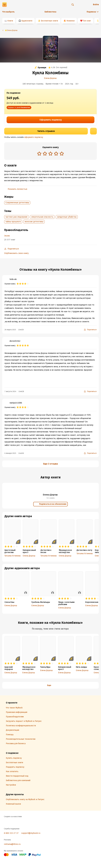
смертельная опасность (42, 217)
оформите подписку (34, 137)
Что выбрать (8, 12)
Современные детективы (17, 203)
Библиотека (50, 12)
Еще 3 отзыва (50, 464)
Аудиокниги (27, 21)
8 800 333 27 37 (11, 833)
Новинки (70, 21)
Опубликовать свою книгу (16, 253)
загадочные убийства (67, 217)
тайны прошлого (13, 222)
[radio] (39, 153)
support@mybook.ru (31, 833)
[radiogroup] (50, 154)
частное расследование (16, 217)
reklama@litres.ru (12, 844)
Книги (10, 21)
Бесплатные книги (49, 21)
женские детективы (34, 222)
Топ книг (87, 21)
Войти (96, 5)
